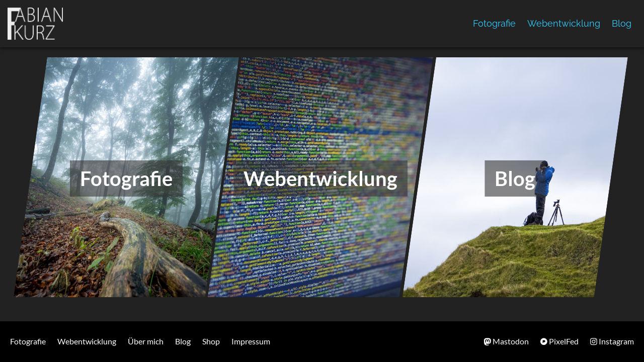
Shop (211, 341)
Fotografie (494, 23)
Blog (622, 23)
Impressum (251, 341)
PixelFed (559, 341)
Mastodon (506, 341)
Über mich (146, 341)
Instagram (612, 341)
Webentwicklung (564, 23)
